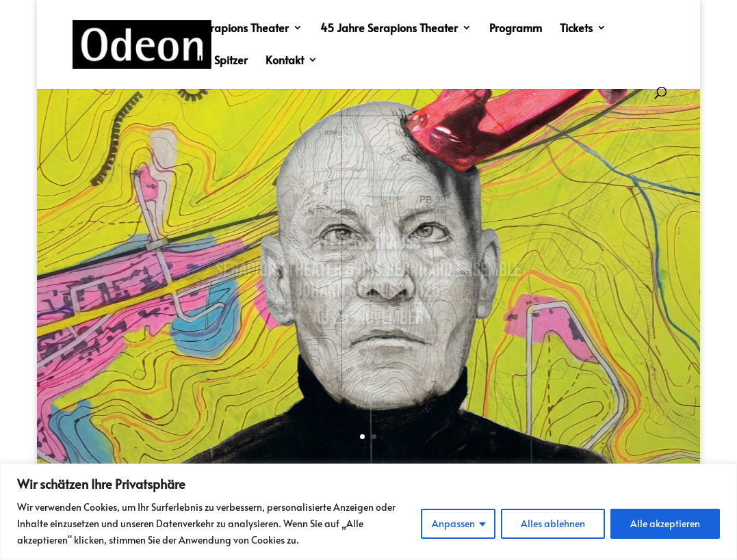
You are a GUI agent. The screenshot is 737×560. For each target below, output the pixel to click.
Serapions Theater (244, 29)
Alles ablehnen (553, 523)
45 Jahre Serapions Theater (389, 29)
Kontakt (285, 61)
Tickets (576, 29)
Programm (516, 29)
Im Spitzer (223, 61)
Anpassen (453, 523)
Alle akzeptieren (665, 523)
